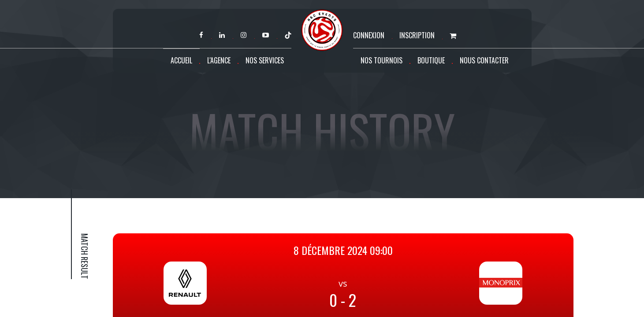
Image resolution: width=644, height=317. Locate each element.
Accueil (181, 60)
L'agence (219, 60)
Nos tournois (382, 60)
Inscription (417, 35)
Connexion (369, 35)
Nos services (265, 60)
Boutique (431, 60)
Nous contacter (484, 60)
